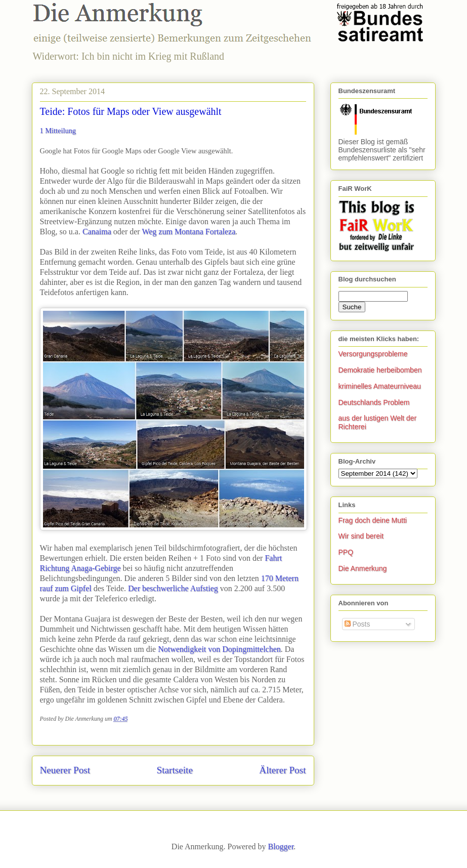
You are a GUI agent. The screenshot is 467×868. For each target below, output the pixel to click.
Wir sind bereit (361, 536)
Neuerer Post (65, 770)
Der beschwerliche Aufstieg (173, 588)
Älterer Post (282, 770)
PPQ (346, 552)
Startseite (175, 770)
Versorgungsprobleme (373, 354)
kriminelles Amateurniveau (380, 386)
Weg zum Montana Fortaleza (188, 232)
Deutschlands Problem (374, 402)
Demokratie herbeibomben (380, 370)
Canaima (97, 232)
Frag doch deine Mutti (373, 520)
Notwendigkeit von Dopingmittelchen (219, 649)
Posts (357, 624)
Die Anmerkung (363, 568)
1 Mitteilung (58, 131)
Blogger (281, 846)
